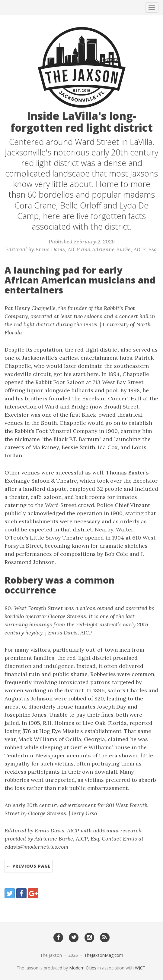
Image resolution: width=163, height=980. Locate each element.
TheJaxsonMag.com (104, 955)
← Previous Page (29, 866)
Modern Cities (83, 968)
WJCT (140, 968)
